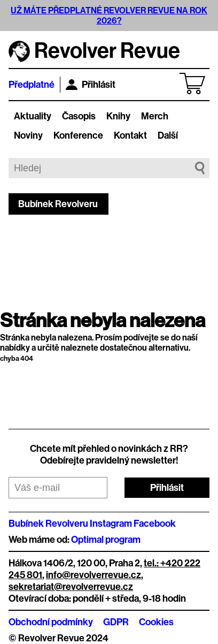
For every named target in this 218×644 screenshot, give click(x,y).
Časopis (79, 116)
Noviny (28, 135)
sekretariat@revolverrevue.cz (71, 587)
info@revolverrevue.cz (94, 575)
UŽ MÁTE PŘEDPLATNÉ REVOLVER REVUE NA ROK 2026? (109, 16)
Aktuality (33, 116)
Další (168, 135)
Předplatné (32, 85)
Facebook (155, 524)
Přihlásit (91, 85)
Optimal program (106, 540)
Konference (78, 135)
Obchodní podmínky (51, 622)
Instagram (111, 524)
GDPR (116, 622)
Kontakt (130, 135)
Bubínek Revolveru (58, 204)
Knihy (118, 116)
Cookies (156, 622)
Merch (155, 116)
